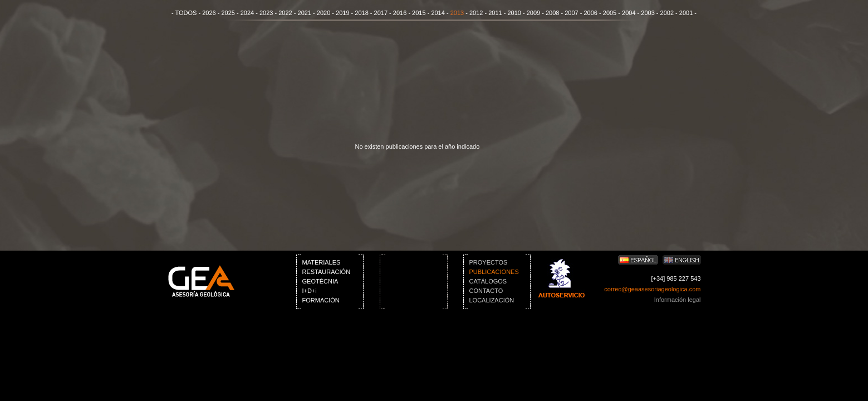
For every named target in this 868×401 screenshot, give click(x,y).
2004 (629, 13)
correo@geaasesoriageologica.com (652, 289)
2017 (381, 13)
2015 (419, 13)
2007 (571, 13)
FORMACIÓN (321, 300)
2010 (514, 13)
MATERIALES (322, 262)
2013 (457, 13)
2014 (438, 13)
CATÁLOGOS (488, 281)
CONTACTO (486, 291)
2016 (400, 13)
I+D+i (310, 291)
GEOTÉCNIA (320, 281)
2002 (667, 13)
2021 (305, 13)
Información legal (678, 300)
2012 (476, 13)
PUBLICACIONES (494, 272)
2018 (361, 13)
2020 (323, 13)
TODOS (186, 13)
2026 (209, 13)
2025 (228, 13)
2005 (610, 13)
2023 (266, 13)
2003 (648, 13)
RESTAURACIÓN (327, 272)
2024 (247, 13)
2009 (533, 13)
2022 (285, 13)
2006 (591, 13)
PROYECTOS (489, 262)
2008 (552, 13)
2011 (495, 13)
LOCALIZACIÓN (492, 300)
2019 (342, 13)
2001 (686, 13)
